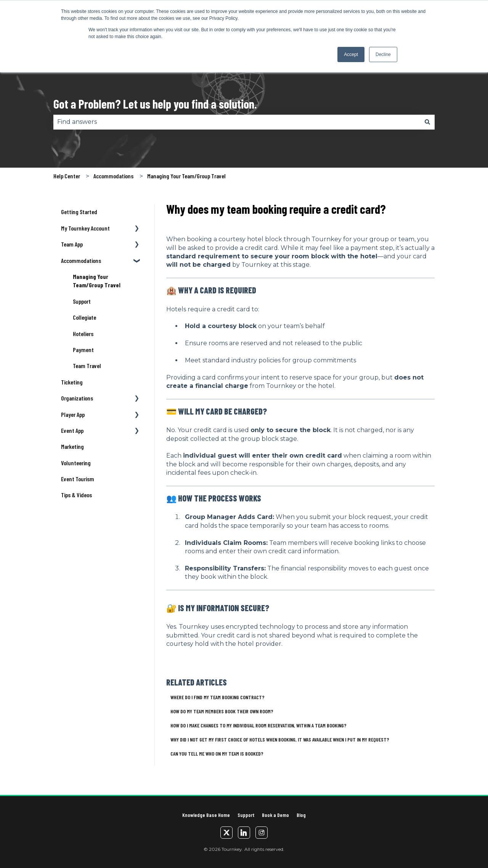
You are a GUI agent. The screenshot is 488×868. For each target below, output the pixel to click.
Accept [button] (351, 54)
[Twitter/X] (226, 833)
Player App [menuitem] (73, 414)
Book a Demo (275, 815)
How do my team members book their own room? (222, 711)
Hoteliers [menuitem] (83, 334)
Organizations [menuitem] (77, 398)
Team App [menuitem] (72, 244)
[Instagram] (262, 833)
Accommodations (113, 176)
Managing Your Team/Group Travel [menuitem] (97, 281)
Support (246, 815)
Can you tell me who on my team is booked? (217, 753)
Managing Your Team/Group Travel (186, 176)
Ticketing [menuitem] (72, 382)
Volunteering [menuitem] (76, 463)
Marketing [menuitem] (72, 446)
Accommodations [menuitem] (81, 260)
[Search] (427, 122)
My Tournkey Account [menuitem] (85, 228)
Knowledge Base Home (206, 815)
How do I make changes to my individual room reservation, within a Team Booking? (258, 725)
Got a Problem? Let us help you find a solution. (155, 104)
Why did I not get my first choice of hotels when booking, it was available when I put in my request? (280, 739)
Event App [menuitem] (72, 430)
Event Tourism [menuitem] (78, 479)
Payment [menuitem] (83, 350)
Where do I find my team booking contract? (218, 697)
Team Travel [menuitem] (87, 366)
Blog (301, 815)
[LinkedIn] (244, 833)
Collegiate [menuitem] (84, 317)
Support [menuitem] (82, 301)
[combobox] (237, 122)
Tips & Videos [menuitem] (76, 495)
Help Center (67, 176)
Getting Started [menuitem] (79, 212)
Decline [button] (383, 54)
